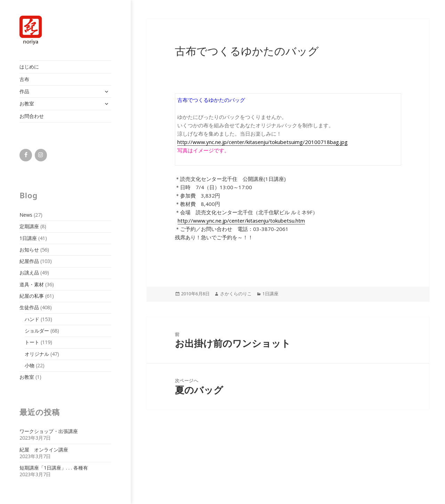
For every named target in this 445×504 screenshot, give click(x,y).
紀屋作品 (29, 261)
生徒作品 (29, 307)
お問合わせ (32, 116)
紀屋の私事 (32, 296)
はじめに (29, 67)
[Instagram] (41, 155)
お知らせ (29, 250)
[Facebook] (26, 155)
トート (32, 342)
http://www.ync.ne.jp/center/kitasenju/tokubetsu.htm (241, 221)
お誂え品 (29, 273)
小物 (30, 365)
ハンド (32, 319)
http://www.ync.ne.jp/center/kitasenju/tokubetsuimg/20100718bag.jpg (262, 142)
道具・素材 (32, 284)
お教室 (27, 103)
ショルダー (37, 331)
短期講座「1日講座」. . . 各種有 (54, 468)
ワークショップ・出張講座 (49, 431)
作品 (24, 91)
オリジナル (37, 354)
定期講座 (29, 226)
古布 (24, 79)
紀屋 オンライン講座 (44, 450)
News (26, 215)
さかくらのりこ (236, 294)
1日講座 (28, 238)
